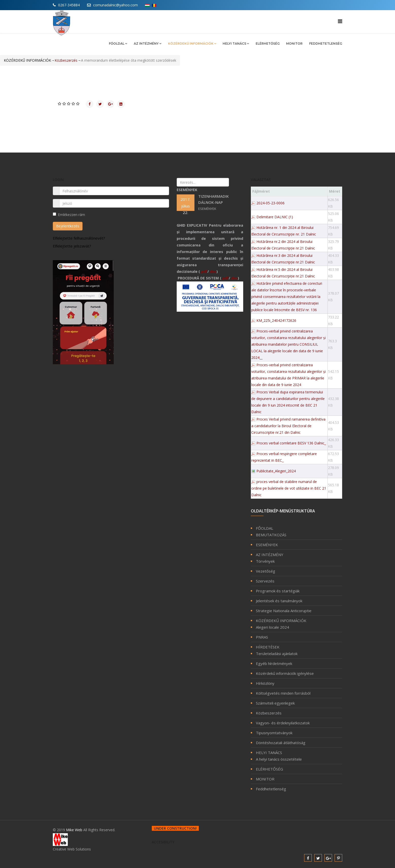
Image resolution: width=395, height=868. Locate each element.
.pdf (204, 271)
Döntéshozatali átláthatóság (281, 743)
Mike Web (75, 830)
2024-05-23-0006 (270, 203)
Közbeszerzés (269, 713)
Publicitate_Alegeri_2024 (276, 471)
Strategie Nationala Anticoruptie (284, 611)
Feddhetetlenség (326, 44)
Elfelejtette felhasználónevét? (79, 238)
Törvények (265, 561)
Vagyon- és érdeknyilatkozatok (283, 723)
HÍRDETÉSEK (268, 647)
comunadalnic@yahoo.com (116, 5)
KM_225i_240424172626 (276, 320)
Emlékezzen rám (69, 215)
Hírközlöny (265, 683)
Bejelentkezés (68, 226)
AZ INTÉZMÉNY (146, 44)
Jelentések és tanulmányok (279, 601)
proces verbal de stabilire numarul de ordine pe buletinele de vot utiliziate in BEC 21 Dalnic (289, 488)
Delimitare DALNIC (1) (275, 217)
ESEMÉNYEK (267, 545)
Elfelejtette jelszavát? (72, 246)
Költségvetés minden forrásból (283, 693)
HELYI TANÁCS (235, 44)
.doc (213, 271)
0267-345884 (69, 5)
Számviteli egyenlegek (275, 703)
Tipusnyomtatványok (274, 733)
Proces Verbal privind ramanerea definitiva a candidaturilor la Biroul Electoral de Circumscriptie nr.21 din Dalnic (288, 426)
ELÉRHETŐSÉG (268, 44)
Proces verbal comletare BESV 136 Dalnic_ (291, 443)
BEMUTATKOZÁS (271, 535)
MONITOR (294, 44)
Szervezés (265, 581)
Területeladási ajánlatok (277, 654)
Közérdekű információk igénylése (285, 673)
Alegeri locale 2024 (273, 627)
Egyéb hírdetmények (274, 663)
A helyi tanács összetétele (279, 759)
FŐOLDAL (117, 44)
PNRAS (262, 637)
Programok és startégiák (278, 591)
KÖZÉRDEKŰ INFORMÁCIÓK (191, 44)
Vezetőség (266, 571)
